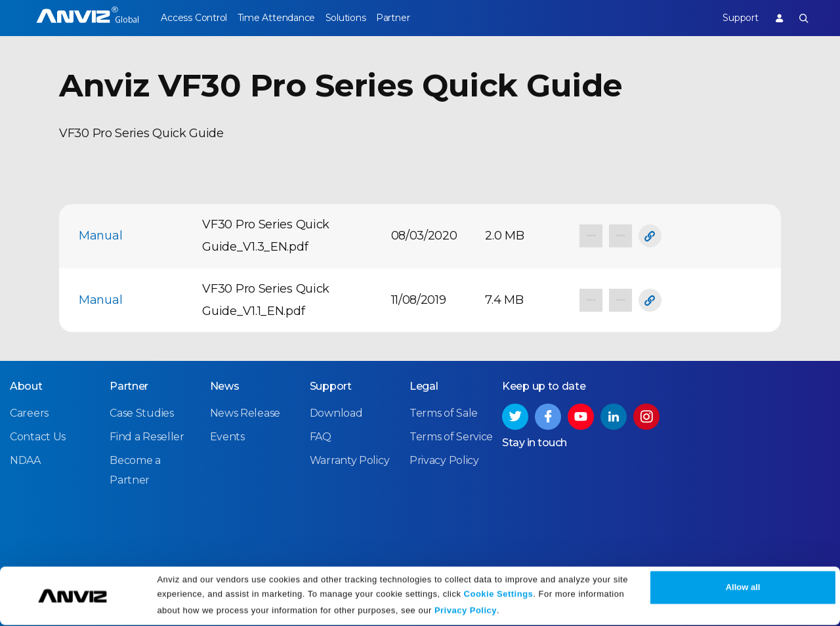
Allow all (743, 588)
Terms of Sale (444, 412)
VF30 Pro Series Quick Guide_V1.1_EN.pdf (266, 300)
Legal (424, 386)
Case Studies (141, 412)
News (225, 386)
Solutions (361, 18)
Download (336, 412)
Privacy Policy (466, 611)
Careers (29, 412)
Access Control (194, 18)
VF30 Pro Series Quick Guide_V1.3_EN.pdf (266, 236)
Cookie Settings (499, 595)
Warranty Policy (350, 460)
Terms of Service (451, 436)
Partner (417, 18)
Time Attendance (284, 18)
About (26, 386)
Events (227, 436)
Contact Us (38, 436)
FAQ (321, 436)
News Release (245, 412)
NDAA (25, 460)
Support (732, 18)
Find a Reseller (147, 436)
